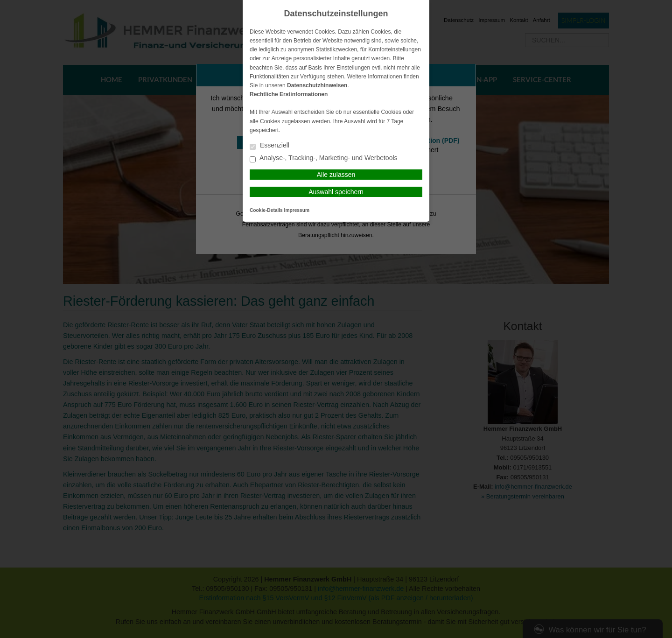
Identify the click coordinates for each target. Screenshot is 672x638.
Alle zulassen (336, 175)
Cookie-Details (266, 210)
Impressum (297, 210)
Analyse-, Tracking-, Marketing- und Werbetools (324, 158)
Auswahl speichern (336, 192)
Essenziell (269, 146)
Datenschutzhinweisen (317, 85)
